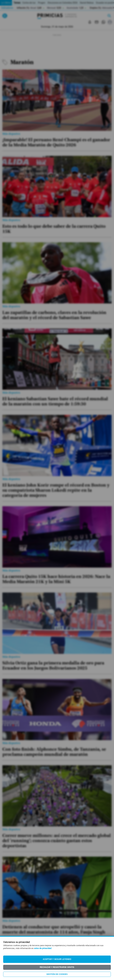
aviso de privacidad (43, 948)
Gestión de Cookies (57, 974)
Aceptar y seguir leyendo (57, 959)
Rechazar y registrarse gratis (57, 967)
